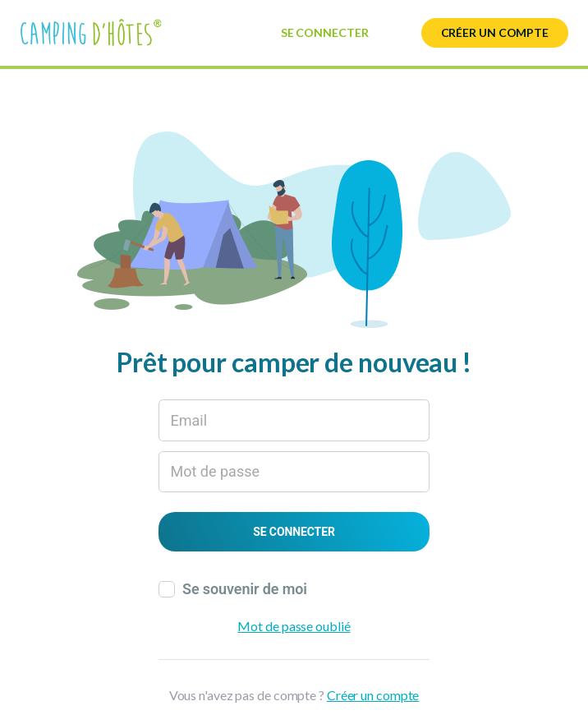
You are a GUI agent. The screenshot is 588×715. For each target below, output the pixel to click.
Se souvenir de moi (245, 589)
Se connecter (325, 32)
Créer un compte (495, 32)
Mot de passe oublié (294, 626)
